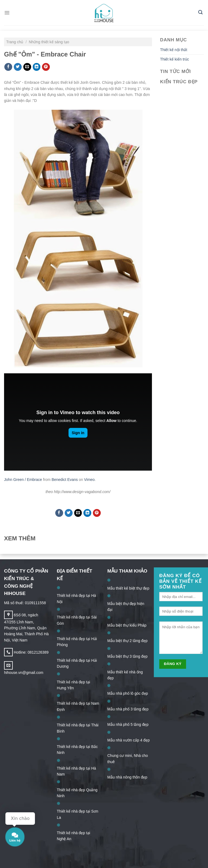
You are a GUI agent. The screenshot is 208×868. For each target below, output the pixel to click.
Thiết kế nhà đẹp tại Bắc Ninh (77, 750)
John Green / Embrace (23, 480)
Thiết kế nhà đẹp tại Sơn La (78, 814)
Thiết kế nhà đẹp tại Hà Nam (77, 771)
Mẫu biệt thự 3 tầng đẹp (127, 656)
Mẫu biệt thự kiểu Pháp (127, 625)
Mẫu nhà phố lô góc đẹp (128, 693)
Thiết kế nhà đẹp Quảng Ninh (77, 793)
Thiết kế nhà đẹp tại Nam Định (78, 706)
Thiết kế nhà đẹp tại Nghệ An (74, 836)
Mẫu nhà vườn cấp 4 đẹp (128, 740)
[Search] (200, 13)
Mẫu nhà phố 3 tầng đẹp (128, 709)
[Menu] (7, 13)
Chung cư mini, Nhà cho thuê (128, 759)
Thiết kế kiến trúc (175, 59)
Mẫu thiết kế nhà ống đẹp (125, 675)
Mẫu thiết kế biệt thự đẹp (128, 588)
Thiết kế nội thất (174, 50)
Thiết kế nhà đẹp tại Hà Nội (77, 598)
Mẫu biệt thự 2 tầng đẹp (127, 641)
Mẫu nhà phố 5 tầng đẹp (128, 724)
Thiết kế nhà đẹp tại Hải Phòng (77, 642)
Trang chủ (15, 42)
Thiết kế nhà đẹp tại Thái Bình (78, 728)
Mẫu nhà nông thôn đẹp (127, 777)
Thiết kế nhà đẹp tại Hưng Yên (74, 685)
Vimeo (89, 480)
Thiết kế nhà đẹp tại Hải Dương (77, 663)
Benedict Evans (65, 480)
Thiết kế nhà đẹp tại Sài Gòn (77, 620)
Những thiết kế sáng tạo (49, 42)
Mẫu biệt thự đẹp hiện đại (126, 607)
